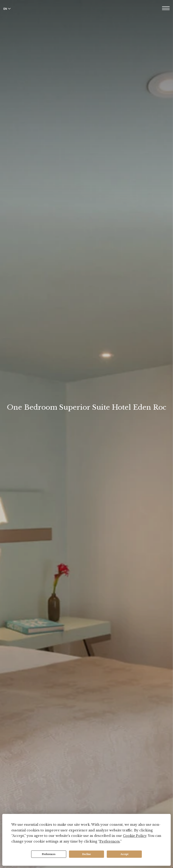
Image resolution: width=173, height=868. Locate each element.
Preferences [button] (110, 841)
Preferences (49, 854)
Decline (86, 854)
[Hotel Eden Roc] (86, 13)
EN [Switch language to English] (7, 9)
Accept (124, 854)
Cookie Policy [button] (135, 836)
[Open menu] (166, 9)
